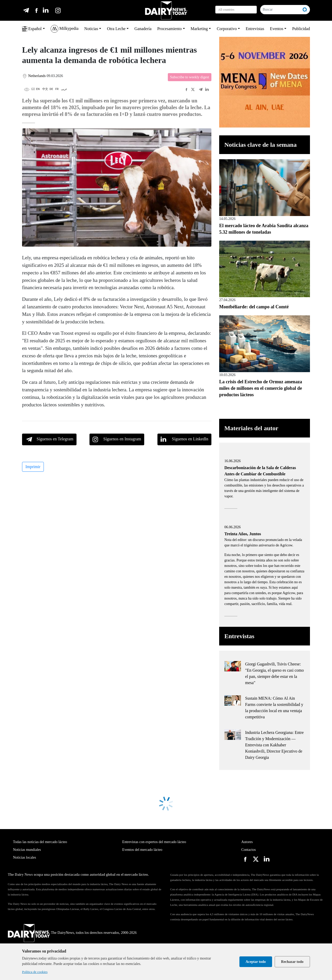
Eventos (277, 29)
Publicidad (301, 29)
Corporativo (227, 29)
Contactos (248, 850)
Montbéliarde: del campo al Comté (254, 307)
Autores (247, 842)
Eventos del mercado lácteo (142, 850)
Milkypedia (65, 29)
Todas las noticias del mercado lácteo (40, 842)
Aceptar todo (256, 962)
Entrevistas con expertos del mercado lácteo (154, 842)
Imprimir (33, 467)
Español (32, 29)
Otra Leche (116, 29)
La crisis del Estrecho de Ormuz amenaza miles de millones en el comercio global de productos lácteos (261, 388)
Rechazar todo (292, 962)
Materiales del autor (251, 428)
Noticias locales (25, 857)
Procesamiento (169, 29)
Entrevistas (255, 29)
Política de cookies (35, 972)
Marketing (199, 29)
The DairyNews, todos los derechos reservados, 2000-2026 (72, 933)
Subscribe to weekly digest (190, 77)
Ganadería (143, 29)
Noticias (91, 29)
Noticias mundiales (27, 850)
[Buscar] (280, 10)
